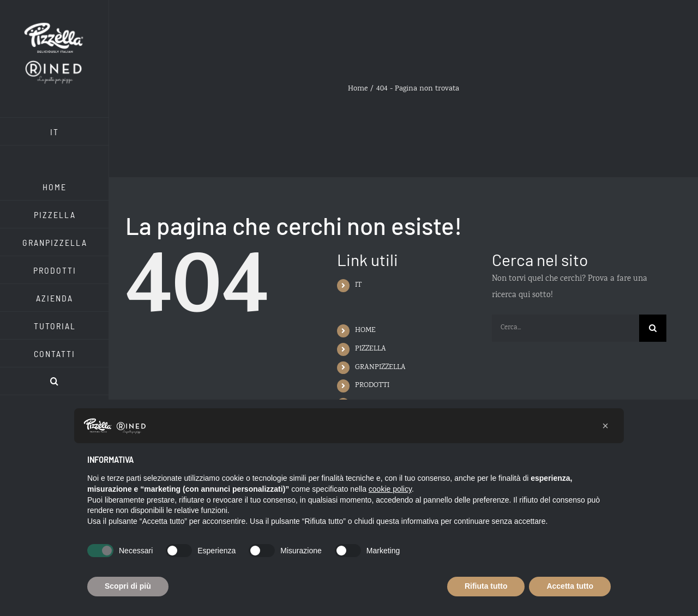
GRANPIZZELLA (380, 367)
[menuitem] (55, 131)
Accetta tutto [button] (570, 586)
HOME (365, 330)
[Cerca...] (565, 328)
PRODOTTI (372, 385)
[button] (55, 381)
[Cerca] (653, 328)
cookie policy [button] (390, 489)
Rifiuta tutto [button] (486, 586)
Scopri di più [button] (128, 586)
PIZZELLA (371, 349)
